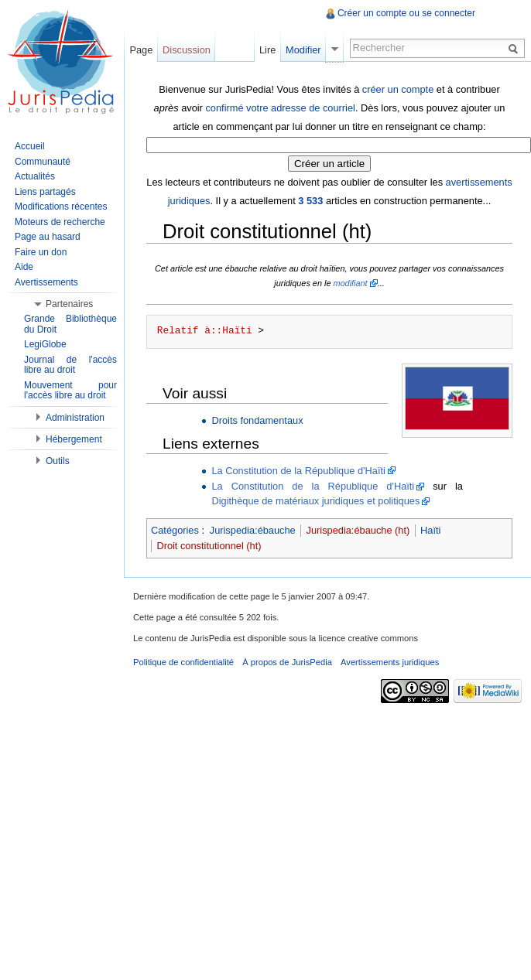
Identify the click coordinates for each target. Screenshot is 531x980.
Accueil (30, 146)
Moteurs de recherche (60, 222)
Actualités (35, 176)
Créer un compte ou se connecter (406, 13)
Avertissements (46, 282)
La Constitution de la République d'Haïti (298, 471)
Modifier (303, 50)
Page (141, 50)
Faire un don (41, 252)
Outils (58, 461)
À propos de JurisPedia (287, 662)
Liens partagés (45, 192)
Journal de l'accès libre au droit (70, 365)
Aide (24, 267)
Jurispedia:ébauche (253, 530)
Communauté (43, 162)
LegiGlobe (45, 344)
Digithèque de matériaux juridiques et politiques (315, 501)
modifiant (350, 283)
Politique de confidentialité (183, 662)
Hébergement (74, 439)
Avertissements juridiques (390, 662)
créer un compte (398, 89)
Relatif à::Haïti (205, 331)
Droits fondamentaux (257, 420)
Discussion (187, 50)
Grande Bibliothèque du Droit (70, 324)
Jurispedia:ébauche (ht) (358, 530)
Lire (267, 50)
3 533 (310, 201)
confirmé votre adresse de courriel (280, 108)
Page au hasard (48, 237)
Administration (75, 418)
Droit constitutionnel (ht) (209, 546)
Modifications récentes (61, 207)
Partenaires (69, 304)
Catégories (175, 530)
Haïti (430, 530)
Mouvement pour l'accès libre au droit (70, 391)
